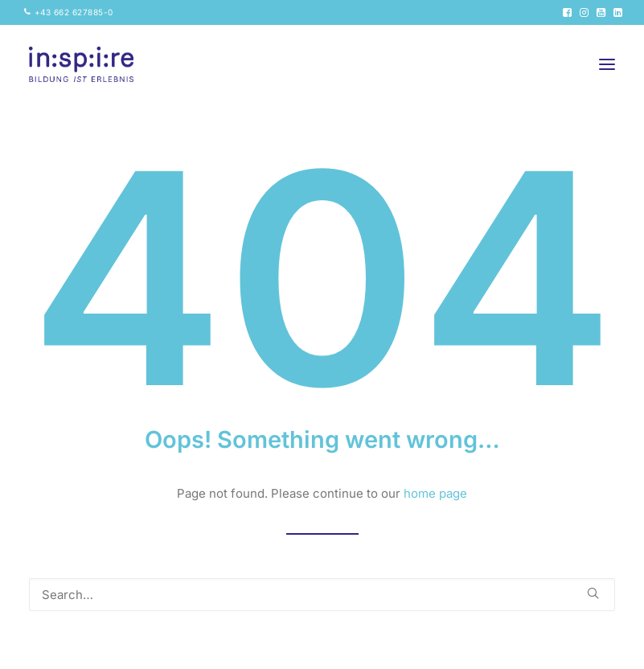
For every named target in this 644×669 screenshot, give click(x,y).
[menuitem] (69, 12)
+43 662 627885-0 (74, 12)
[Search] (322, 595)
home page (435, 493)
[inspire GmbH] (81, 64)
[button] (567, 12)
